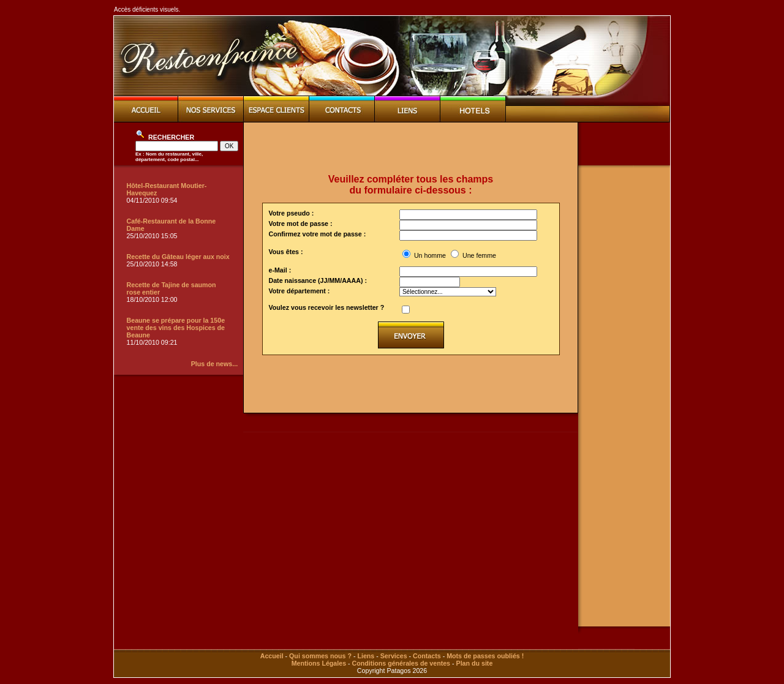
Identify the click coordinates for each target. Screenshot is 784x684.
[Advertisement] (411, 148)
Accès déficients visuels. (147, 9)
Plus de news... (214, 364)
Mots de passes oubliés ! (485, 656)
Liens (366, 656)
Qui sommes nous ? (320, 656)
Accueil (272, 656)
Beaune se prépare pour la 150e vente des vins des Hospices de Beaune (176, 328)
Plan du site (475, 663)
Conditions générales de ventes (401, 663)
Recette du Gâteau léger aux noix (178, 257)
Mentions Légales (319, 663)
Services (394, 656)
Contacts (427, 656)
